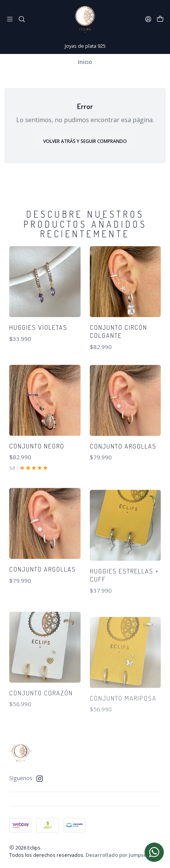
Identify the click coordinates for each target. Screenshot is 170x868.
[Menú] (10, 19)
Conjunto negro (37, 479)
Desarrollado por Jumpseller (120, 855)
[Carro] (160, 19)
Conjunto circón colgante (119, 331)
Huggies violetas (38, 327)
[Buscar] (21, 19)
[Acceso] (148, 19)
